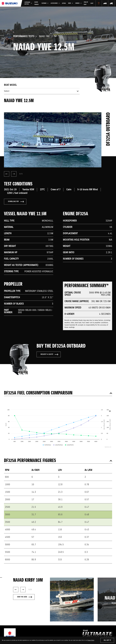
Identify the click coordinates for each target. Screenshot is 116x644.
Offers (67, 4)
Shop (95, 4)
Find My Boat (90, 4)
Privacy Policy (91, 640)
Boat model (10, 85)
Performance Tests (24, 36)
